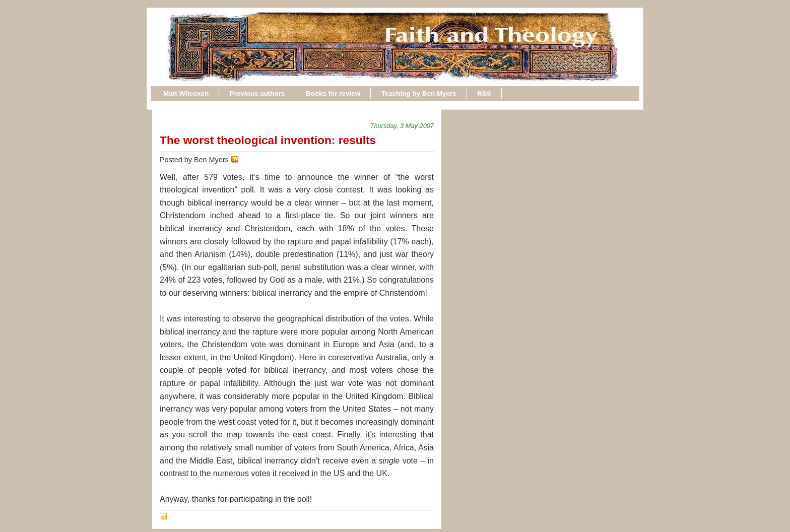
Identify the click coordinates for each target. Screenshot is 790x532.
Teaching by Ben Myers (419, 93)
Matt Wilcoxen (186, 93)
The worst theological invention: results (268, 140)
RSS (484, 93)
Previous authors (257, 93)
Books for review (333, 93)
